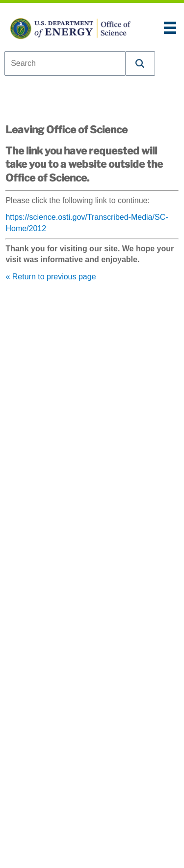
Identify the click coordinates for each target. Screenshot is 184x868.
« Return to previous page (51, 277)
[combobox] (65, 63)
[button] (140, 63)
